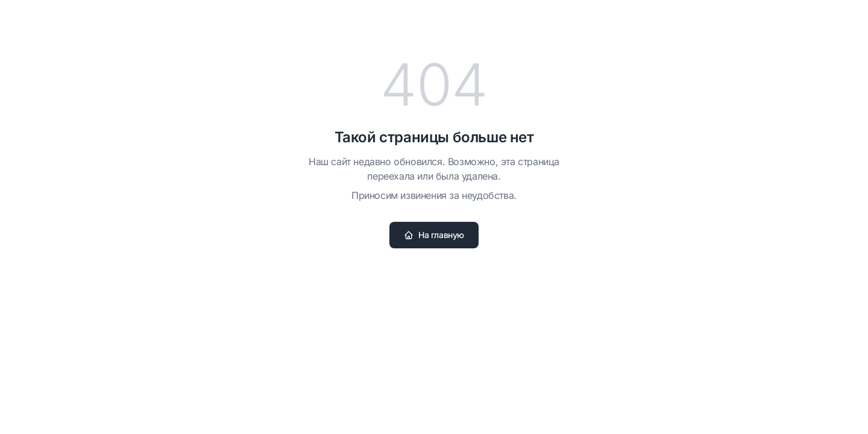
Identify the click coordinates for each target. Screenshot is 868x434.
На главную (434, 235)
